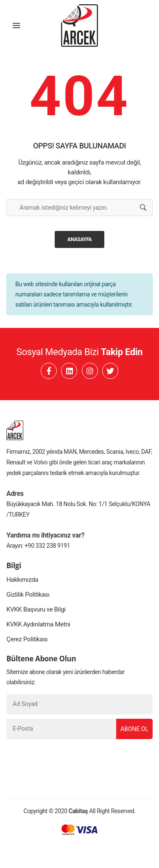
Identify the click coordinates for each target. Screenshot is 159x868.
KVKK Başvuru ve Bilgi (36, 609)
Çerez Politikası (27, 639)
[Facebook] (49, 371)
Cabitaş (78, 811)
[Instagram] (90, 371)
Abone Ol (134, 729)
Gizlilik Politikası (28, 595)
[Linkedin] (69, 371)
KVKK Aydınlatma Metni (38, 624)
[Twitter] (110, 371)
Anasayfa (80, 239)
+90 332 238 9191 (47, 546)
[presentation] (71, 760)
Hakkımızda (22, 580)
